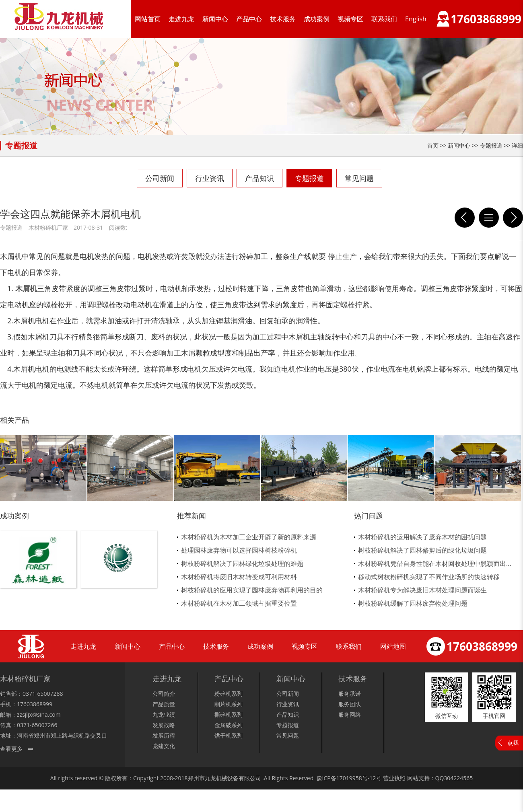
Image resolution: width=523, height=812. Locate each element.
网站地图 (393, 646)
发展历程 (164, 735)
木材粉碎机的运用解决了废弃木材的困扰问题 (422, 537)
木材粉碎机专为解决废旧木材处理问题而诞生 (422, 590)
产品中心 (249, 19)
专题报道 (309, 178)
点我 (513, 743)
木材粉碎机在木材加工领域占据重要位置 (239, 603)
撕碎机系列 (229, 714)
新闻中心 (215, 19)
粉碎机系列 (229, 694)
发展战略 (164, 725)
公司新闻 (160, 178)
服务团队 (350, 704)
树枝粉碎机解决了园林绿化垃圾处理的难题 (242, 563)
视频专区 (350, 19)
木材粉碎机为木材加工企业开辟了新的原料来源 (249, 537)
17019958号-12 (356, 778)
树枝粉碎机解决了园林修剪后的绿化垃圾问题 (422, 550)
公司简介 (164, 694)
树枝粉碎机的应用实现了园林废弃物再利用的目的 (252, 590)
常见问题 (359, 178)
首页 (433, 145)
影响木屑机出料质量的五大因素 (513, 218)
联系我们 (384, 19)
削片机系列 (229, 704)
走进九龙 (181, 19)
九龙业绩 (164, 714)
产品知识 (259, 178)
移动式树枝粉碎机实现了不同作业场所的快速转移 (429, 577)
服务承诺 (350, 694)
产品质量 (164, 704)
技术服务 (283, 19)
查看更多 (11, 749)
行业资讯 (210, 178)
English (416, 19)
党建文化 (164, 746)
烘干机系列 (229, 735)
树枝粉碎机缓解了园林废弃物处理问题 (413, 603)
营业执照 (394, 778)
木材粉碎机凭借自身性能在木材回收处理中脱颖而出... (435, 563)
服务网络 (350, 714)
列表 (489, 218)
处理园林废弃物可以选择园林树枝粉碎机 (239, 550)
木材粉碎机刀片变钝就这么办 (465, 218)
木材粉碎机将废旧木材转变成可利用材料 (239, 577)
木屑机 (26, 288)
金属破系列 (229, 725)
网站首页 (148, 19)
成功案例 (317, 19)
